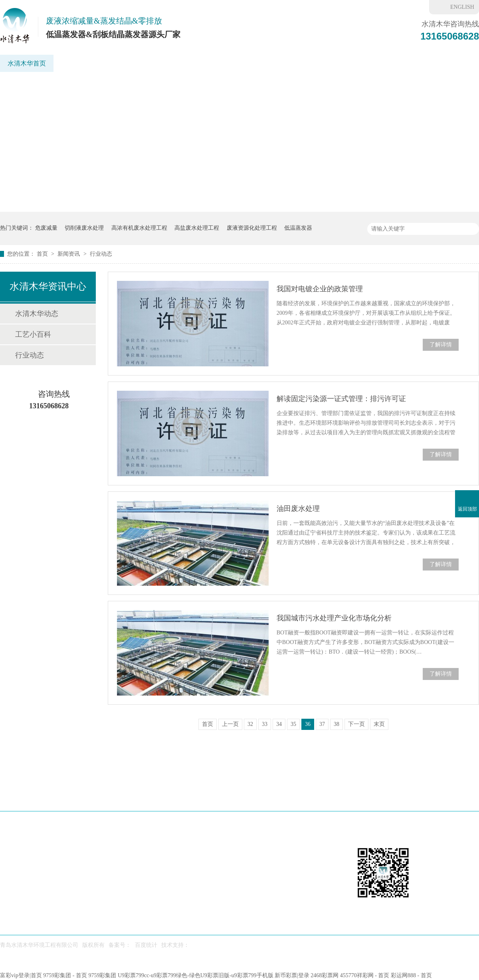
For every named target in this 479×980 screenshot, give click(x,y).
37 (322, 724)
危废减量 (46, 228)
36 (308, 724)
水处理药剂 (304, 796)
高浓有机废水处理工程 (139, 228)
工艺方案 (209, 63)
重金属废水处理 (300, 63)
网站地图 (458, 796)
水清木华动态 (37, 314)
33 (265, 724)
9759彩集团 (102, 975)
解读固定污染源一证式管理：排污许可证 (341, 399)
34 (279, 724)
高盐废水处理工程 (197, 228)
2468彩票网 (325, 975)
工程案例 (249, 63)
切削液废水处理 (84, 228)
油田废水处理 (298, 509)
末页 (379, 724)
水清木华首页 (27, 63)
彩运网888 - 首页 (411, 975)
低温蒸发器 (77, 63)
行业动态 (101, 254)
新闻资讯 (350, 63)
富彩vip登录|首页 (21, 975)
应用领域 (168, 63)
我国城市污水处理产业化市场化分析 (334, 618)
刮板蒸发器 (124, 63)
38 (336, 724)
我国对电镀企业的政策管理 (320, 289)
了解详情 (441, 345)
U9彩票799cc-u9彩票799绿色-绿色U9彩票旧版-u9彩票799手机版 (196, 975)
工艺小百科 (33, 334)
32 (250, 724)
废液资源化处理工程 (252, 228)
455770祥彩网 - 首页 (365, 975)
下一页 (356, 724)
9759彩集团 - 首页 (65, 975)
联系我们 (424, 63)
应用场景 (157, 796)
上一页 (230, 724)
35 (293, 724)
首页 (43, 254)
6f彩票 (387, 63)
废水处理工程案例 (249, 796)
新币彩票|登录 (292, 975)
